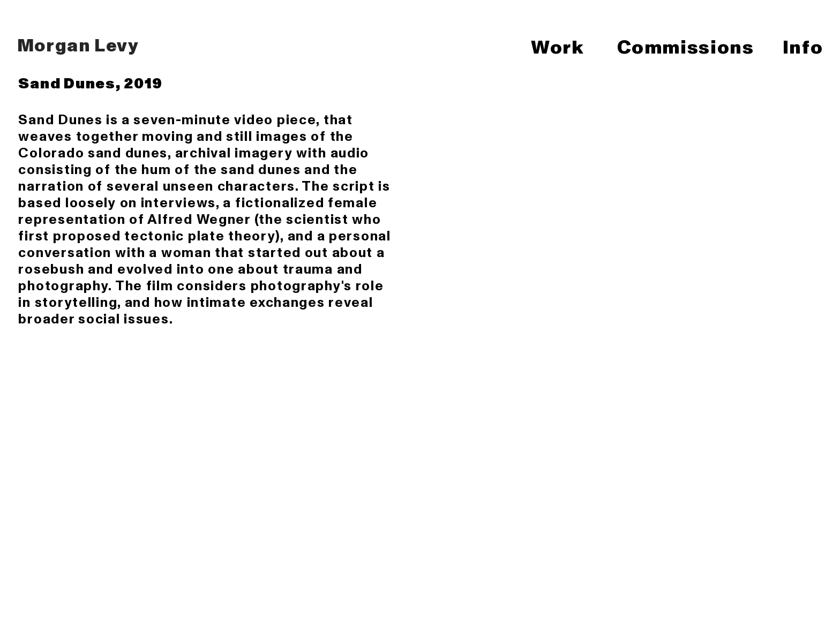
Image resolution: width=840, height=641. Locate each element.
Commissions (686, 47)
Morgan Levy (75, 44)
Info (803, 47)
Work (559, 47)
